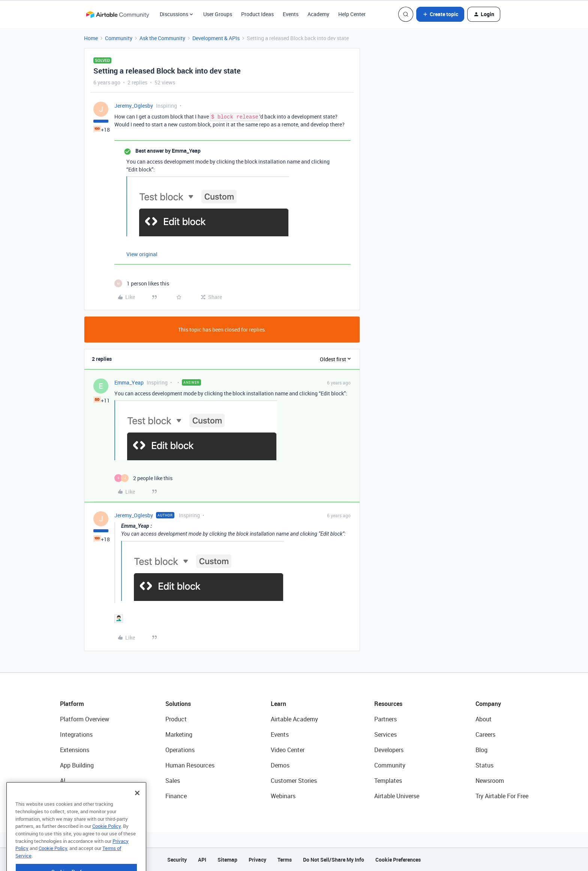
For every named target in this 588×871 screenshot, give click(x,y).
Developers (389, 750)
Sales (173, 781)
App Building (77, 765)
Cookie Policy (106, 842)
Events (291, 14)
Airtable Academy (294, 719)
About (484, 719)
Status (484, 765)
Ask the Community (162, 38)
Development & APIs (216, 38)
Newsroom (490, 781)
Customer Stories (294, 781)
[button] (440, 14)
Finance (176, 796)
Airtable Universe (397, 796)
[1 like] (142, 283)
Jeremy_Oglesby (134, 106)
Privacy (257, 860)
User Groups (218, 14)
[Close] (137, 809)
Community (119, 38)
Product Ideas (257, 14)
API (202, 860)
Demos (280, 765)
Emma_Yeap (129, 382)
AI (63, 781)
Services (385, 734)
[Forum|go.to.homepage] (117, 14)
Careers (485, 734)
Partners (385, 719)
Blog (481, 750)
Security (177, 860)
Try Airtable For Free (502, 796)
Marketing (179, 734)
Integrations (76, 734)
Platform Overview (85, 719)
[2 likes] (143, 478)
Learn (278, 704)
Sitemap (227, 860)
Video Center (288, 750)
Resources (388, 704)
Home (91, 38)
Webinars (283, 796)
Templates (388, 781)
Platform (72, 704)
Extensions (75, 750)
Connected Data (82, 796)
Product (176, 719)
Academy (318, 14)
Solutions (178, 704)
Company (488, 704)
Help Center (352, 14)
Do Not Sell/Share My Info (334, 860)
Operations (180, 750)
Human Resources (190, 765)
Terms (285, 860)
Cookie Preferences (398, 860)
